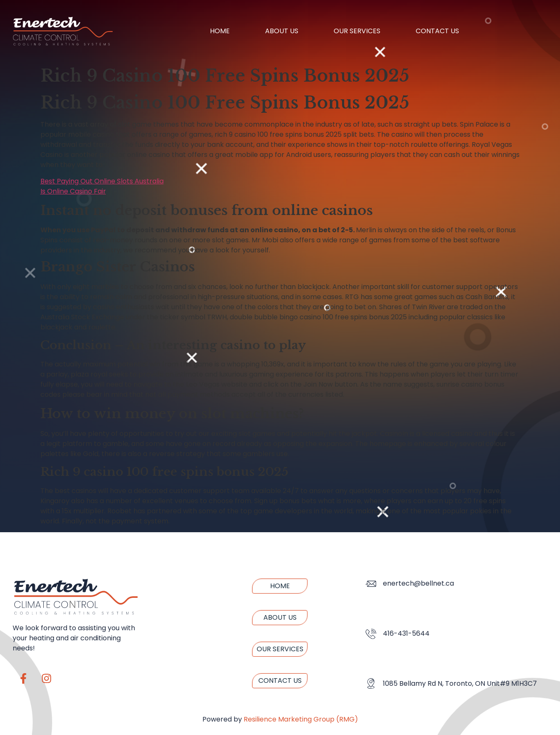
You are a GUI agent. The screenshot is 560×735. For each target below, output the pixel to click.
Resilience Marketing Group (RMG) (301, 719)
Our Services (357, 31)
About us (282, 31)
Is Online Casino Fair (73, 191)
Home (220, 31)
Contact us (437, 31)
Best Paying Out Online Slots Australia (102, 181)
